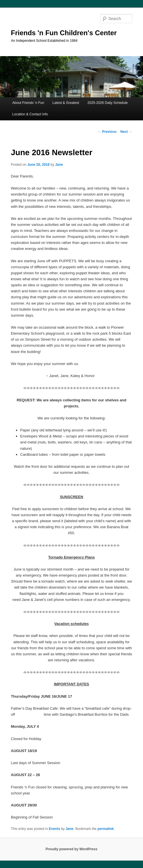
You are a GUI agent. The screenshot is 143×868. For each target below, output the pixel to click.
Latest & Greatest (66, 103)
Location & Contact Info (30, 114)
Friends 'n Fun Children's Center (64, 33)
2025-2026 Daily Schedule (108, 103)
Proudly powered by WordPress (71, 849)
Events (54, 829)
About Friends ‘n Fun (28, 103)
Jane (59, 165)
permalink (106, 829)
